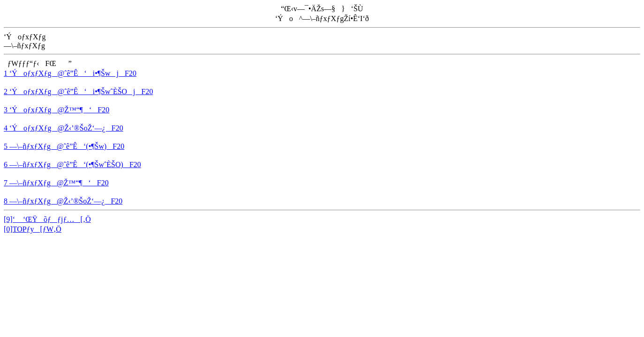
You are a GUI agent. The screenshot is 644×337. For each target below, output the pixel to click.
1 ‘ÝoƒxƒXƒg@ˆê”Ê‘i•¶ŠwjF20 (70, 73)
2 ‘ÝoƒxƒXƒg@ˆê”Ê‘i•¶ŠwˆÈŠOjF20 (78, 92)
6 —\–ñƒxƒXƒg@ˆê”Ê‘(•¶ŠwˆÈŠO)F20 (72, 165)
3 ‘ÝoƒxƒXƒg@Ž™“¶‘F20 (56, 110)
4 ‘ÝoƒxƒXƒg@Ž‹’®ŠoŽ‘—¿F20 (64, 128)
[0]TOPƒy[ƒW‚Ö (33, 229)
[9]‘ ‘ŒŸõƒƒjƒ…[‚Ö (47, 219)
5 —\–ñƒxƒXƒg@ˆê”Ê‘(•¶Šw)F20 (64, 146)
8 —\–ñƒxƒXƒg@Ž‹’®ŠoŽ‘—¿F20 (63, 201)
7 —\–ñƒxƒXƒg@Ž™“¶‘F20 (56, 183)
